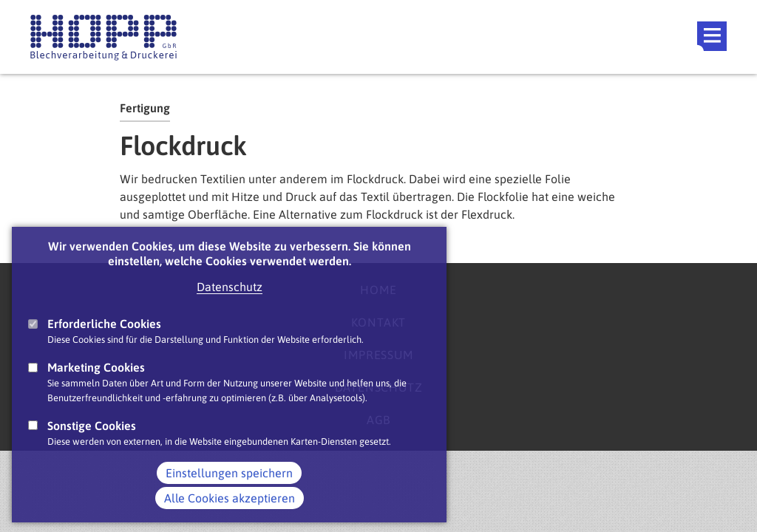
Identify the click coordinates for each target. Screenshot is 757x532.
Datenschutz (230, 303)
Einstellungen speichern (229, 489)
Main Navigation (712, 36)
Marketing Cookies (96, 383)
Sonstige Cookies (92, 442)
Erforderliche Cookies (104, 340)
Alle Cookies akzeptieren (230, 514)
